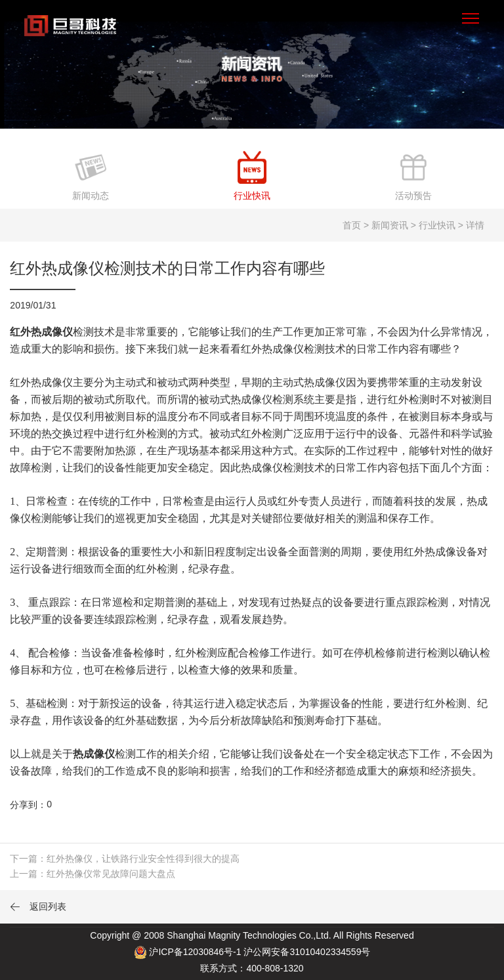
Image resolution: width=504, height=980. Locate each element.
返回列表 (38, 906)
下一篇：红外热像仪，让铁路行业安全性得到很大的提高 (125, 859)
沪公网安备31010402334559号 (307, 952)
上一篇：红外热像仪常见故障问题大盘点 (93, 874)
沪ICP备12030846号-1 (195, 952)
